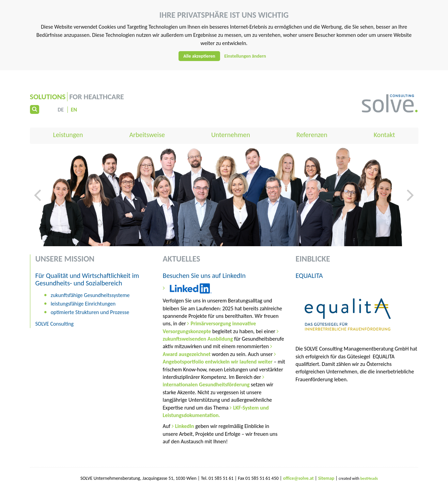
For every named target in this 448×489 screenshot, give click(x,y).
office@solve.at (298, 478)
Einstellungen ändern (245, 56)
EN (74, 110)
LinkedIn (185, 426)
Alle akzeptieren (199, 56)
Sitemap (327, 478)
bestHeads (369, 478)
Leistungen (68, 135)
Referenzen (312, 135)
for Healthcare (77, 97)
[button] (37, 216)
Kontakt (384, 135)
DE (61, 110)
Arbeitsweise (147, 135)
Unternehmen (231, 135)
